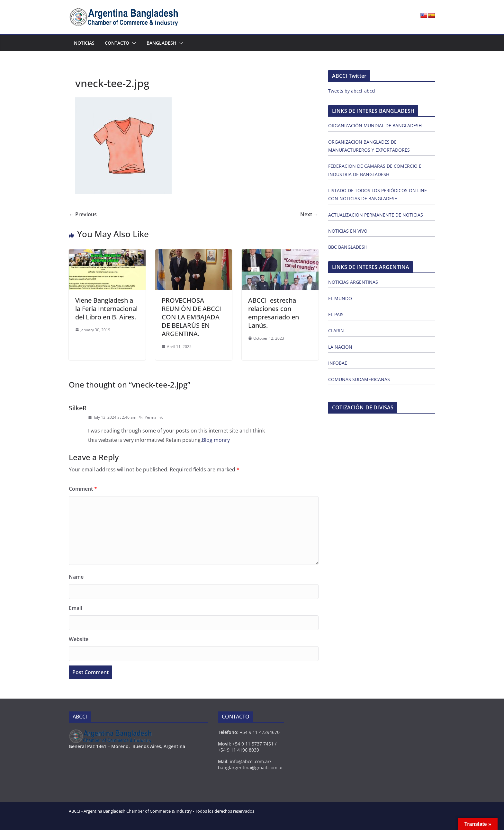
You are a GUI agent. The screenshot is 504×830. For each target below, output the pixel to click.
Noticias (84, 43)
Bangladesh (162, 43)
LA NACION (340, 347)
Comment (83, 489)
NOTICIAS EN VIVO (348, 231)
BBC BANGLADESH (348, 247)
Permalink (151, 417)
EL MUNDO (340, 298)
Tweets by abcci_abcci (352, 91)
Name (76, 577)
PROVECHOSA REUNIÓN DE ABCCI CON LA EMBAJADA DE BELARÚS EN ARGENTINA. (191, 317)
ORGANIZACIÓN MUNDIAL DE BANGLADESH (375, 125)
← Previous (83, 214)
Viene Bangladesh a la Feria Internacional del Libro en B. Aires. (106, 309)
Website (79, 639)
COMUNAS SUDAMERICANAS (359, 379)
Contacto (117, 43)
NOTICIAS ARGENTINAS (353, 282)
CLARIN (336, 330)
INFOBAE (338, 363)
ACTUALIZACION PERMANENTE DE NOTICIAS (376, 215)
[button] (133, 43)
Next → (309, 214)
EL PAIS (336, 314)
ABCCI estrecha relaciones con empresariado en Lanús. (274, 313)
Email (75, 608)
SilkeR (78, 408)
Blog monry (216, 440)
